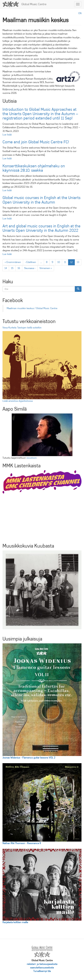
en (80, 13)
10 (60, 262)
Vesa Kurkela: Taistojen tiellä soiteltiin (22, 328)
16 (20, 268)
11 (66, 262)
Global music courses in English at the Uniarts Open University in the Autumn (41, 200)
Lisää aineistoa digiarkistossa (18, 401)
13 (79, 262)
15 (13, 268)
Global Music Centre (34, 4)
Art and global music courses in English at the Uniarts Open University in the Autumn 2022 (41, 228)
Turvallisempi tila (42, 971)
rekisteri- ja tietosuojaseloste (42, 964)
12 (73, 263)
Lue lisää (7, 135)
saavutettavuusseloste (42, 968)
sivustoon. (32, 458)
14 (7, 268)
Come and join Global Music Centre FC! (36, 142)
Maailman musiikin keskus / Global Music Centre (32, 308)
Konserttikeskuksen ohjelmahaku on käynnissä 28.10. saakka (34, 168)
